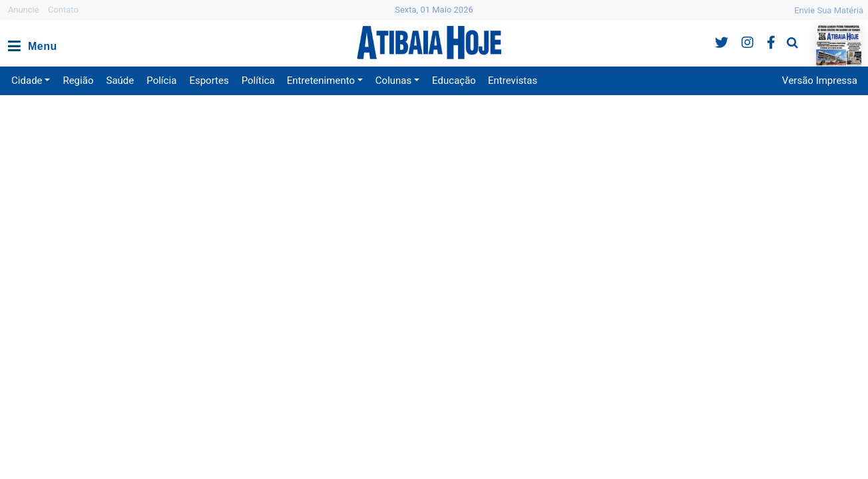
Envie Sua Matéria (829, 10)
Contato (63, 10)
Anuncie (24, 10)
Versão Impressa (820, 80)
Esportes (209, 80)
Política (258, 80)
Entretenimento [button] (321, 80)
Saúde (120, 80)
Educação (454, 80)
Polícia (161, 80)
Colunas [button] (393, 80)
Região (78, 80)
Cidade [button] (27, 80)
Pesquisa (782, 32)
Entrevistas (513, 80)
